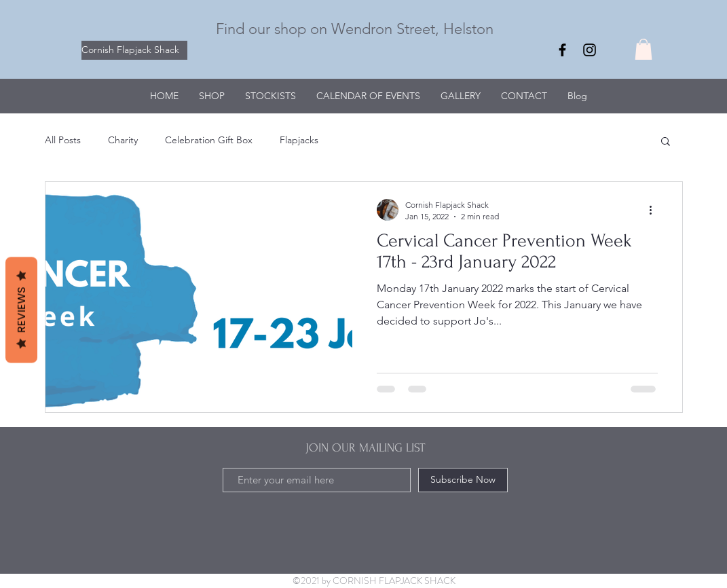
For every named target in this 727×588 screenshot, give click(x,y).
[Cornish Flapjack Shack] (134, 50)
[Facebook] (562, 50)
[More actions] (656, 210)
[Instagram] (590, 50)
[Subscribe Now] (463, 480)
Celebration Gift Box (209, 140)
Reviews (21, 310)
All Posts (63, 140)
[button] (644, 49)
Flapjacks (299, 140)
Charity (123, 140)
